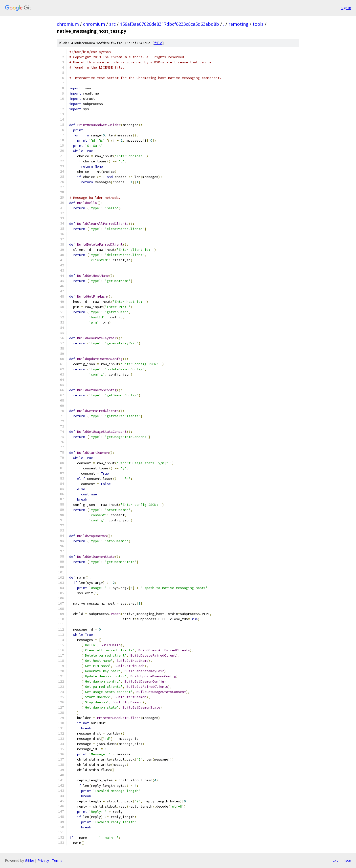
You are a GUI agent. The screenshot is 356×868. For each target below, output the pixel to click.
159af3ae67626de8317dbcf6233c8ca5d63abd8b (169, 24)
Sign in (346, 8)
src (112, 24)
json (347, 860)
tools (258, 24)
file (158, 43)
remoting (238, 24)
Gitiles (30, 860)
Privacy (43, 860)
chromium (68, 24)
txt (335, 860)
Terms (57, 860)
